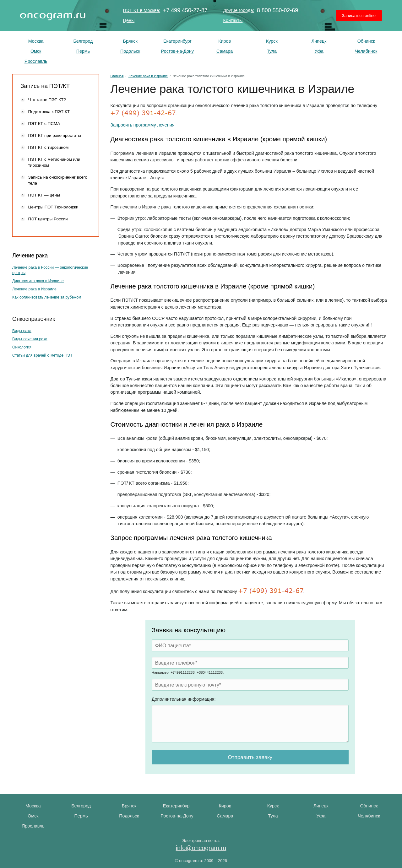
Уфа (319, 51)
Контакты (233, 20)
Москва (36, 41)
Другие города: (239, 10)
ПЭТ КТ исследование (53, 16)
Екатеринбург (177, 41)
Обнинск (366, 41)
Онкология (22, 347)
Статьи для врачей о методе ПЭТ (42, 355)
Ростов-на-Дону (177, 51)
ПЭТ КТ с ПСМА (44, 124)
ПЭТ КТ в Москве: (142, 10)
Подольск (130, 51)
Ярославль (36, 61)
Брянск (130, 41)
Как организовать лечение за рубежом (47, 297)
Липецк (319, 41)
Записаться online (359, 16)
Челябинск (366, 51)
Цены (129, 20)
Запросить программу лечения (143, 125)
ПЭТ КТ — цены (44, 195)
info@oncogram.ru (201, 848)
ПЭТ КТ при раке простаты (54, 135)
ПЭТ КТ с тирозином (48, 147)
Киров (225, 41)
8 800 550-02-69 (277, 11)
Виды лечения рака (30, 339)
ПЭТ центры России (48, 219)
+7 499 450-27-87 (185, 11)
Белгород (83, 41)
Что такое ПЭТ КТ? (47, 100)
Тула (272, 51)
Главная (117, 76)
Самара (225, 51)
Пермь (83, 51)
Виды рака (22, 331)
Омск (36, 51)
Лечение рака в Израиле (34, 289)
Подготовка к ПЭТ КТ (49, 112)
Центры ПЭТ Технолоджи (53, 207)
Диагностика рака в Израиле (38, 281)
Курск (272, 41)
